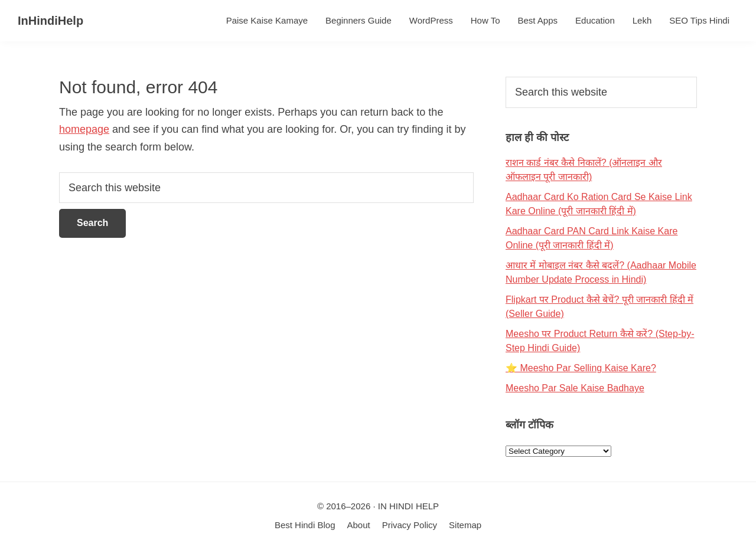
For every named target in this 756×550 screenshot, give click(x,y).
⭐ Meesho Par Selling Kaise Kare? (581, 368)
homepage (84, 129)
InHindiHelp (50, 21)
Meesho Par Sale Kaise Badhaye (575, 388)
